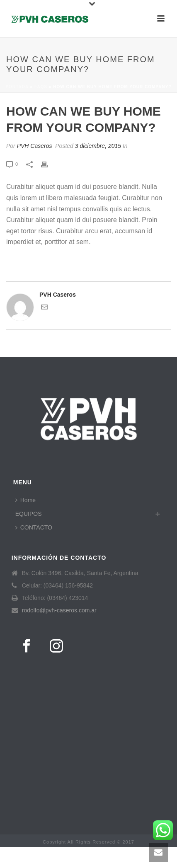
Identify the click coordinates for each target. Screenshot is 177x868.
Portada (17, 87)
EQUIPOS (29, 514)
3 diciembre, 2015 (98, 146)
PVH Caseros (35, 146)
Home (25, 500)
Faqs (41, 87)
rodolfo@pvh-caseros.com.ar (59, 610)
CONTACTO (34, 527)
